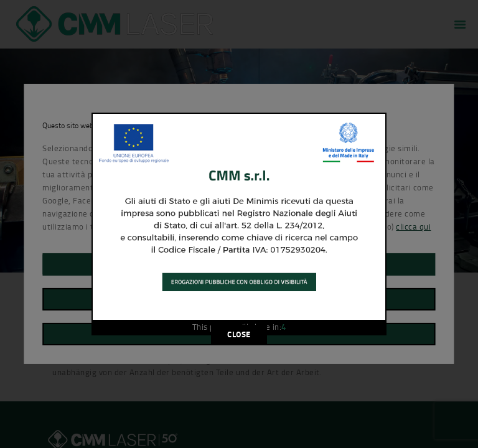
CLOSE (239, 334)
